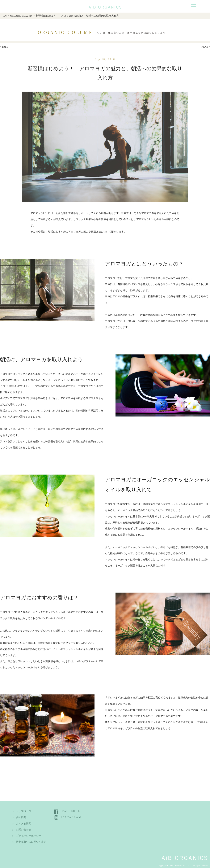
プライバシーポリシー (29, 836)
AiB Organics (105, 6)
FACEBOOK (71, 811)
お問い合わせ (24, 830)
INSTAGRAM (71, 817)
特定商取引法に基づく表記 (31, 842)
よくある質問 (24, 824)
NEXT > (206, 47)
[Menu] (194, 6)
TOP (5, 16)
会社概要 (21, 817)
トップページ (24, 811)
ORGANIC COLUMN (21, 16)
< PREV (4, 47)
